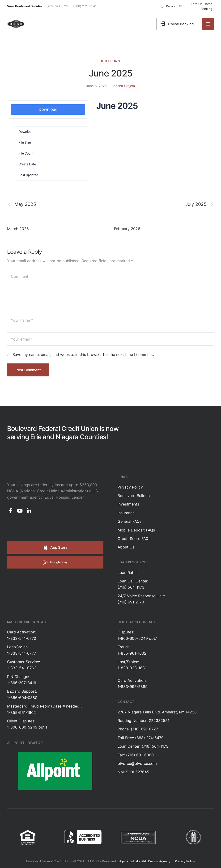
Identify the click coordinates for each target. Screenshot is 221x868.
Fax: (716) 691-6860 (136, 755)
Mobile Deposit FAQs (136, 530)
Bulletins (110, 61)
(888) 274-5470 (85, 6)
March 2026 (18, 229)
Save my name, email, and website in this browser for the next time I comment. (83, 354)
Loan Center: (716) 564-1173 (143, 746)
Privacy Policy (130, 487)
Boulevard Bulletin (134, 496)
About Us (126, 547)
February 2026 (127, 229)
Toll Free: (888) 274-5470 (141, 738)
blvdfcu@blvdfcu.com (137, 763)
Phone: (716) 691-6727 (138, 729)
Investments (128, 504)
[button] (168, 6)
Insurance (126, 513)
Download (48, 109)
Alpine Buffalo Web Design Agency (145, 861)
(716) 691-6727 (57, 6)
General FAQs (130, 521)
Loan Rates (127, 573)
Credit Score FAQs (134, 539)
